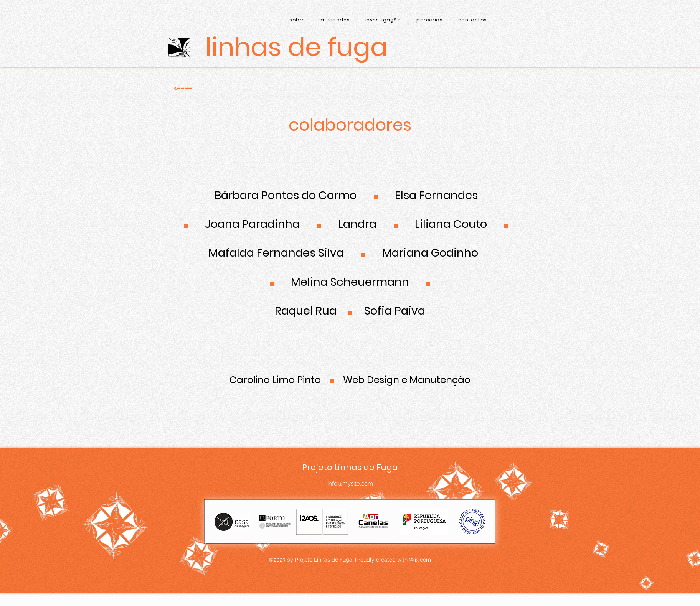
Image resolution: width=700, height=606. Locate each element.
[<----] (183, 88)
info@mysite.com (350, 484)
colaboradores (350, 125)
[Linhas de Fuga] (296, 47)
